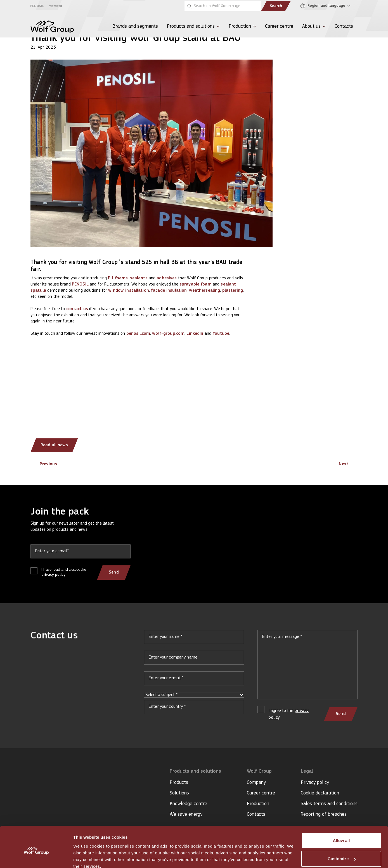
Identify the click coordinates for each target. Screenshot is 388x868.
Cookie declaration (320, 793)
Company (256, 783)
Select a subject (194, 695)
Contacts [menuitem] (344, 26)
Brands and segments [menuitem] (135, 26)
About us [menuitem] (311, 26)
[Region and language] (327, 6)
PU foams (118, 278)
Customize (342, 834)
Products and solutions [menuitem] (191, 26)
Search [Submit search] (276, 6)
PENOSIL (80, 284)
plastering (233, 291)
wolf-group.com (168, 334)
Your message (307, 667)
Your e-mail (194, 681)
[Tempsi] (55, 6)
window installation (128, 291)
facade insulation (169, 291)
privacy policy (53, 575)
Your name (194, 639)
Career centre (261, 793)
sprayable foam (196, 284)
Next (348, 464)
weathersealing (205, 291)
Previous (44, 464)
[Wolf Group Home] (52, 27)
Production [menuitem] (240, 26)
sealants (139, 278)
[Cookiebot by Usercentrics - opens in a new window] (36, 857)
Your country (194, 709)
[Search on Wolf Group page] (223, 6)
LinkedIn (195, 334)
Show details (86, 857)
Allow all (341, 816)
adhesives (167, 278)
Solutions (179, 793)
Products (179, 783)
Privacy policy (315, 783)
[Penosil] (37, 6)
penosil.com (138, 334)
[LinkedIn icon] (33, 788)
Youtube (221, 334)
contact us (77, 309)
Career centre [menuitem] (279, 26)
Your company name (194, 660)
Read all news (55, 445)
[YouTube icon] (42, 788)
